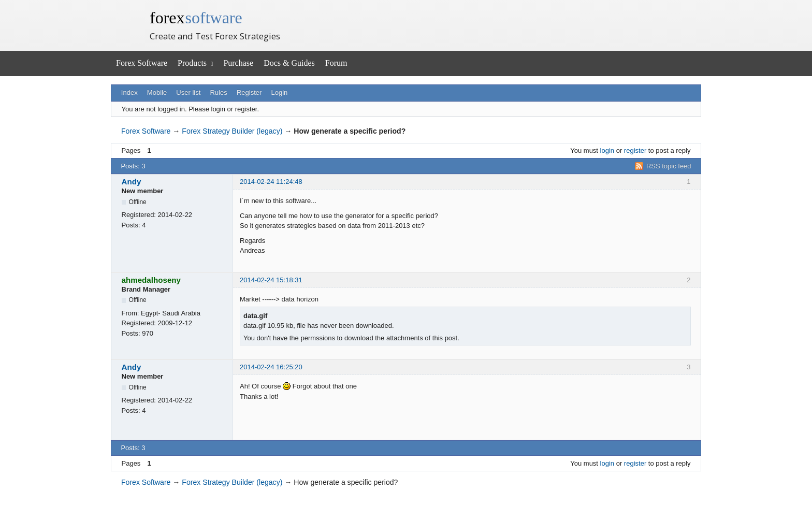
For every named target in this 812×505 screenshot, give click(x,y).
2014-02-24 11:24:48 (271, 182)
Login (280, 92)
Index (129, 92)
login (607, 150)
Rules (218, 92)
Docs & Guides (289, 63)
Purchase (238, 63)
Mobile (157, 92)
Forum (336, 63)
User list (188, 92)
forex (196, 18)
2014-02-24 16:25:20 (271, 367)
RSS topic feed (669, 166)
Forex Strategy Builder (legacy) (232, 131)
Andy (132, 182)
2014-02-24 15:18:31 (271, 280)
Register (249, 92)
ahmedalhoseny (151, 280)
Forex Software (142, 63)
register (635, 150)
